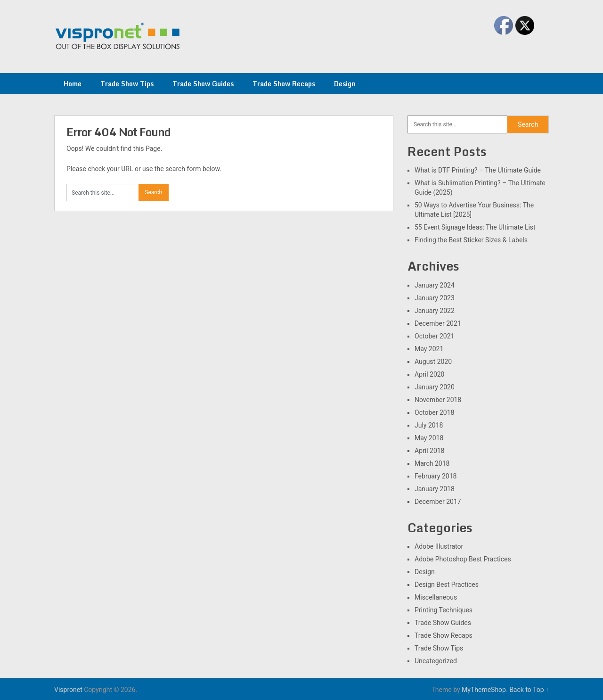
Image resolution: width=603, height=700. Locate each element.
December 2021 (438, 323)
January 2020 (435, 387)
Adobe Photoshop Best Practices (463, 559)
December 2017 (438, 502)
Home (73, 84)
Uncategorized (436, 661)
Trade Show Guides (203, 84)
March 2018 (432, 463)
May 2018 (429, 438)
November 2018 (438, 400)
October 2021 (434, 336)
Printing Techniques (444, 610)
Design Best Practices (447, 585)
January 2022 (435, 311)
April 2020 (430, 374)
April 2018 (430, 451)
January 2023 (435, 298)
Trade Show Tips (127, 84)
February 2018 (436, 476)
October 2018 (434, 412)
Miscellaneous (436, 597)
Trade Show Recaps (284, 84)
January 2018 (435, 489)
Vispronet (68, 690)
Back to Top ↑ (529, 690)
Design (345, 84)
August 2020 (433, 362)
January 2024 (435, 285)
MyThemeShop (484, 690)
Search (528, 124)
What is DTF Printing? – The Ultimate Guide (478, 170)
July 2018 (429, 425)
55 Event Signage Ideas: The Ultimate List (475, 227)
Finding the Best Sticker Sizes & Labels (471, 240)
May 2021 (429, 349)
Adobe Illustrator (439, 546)
